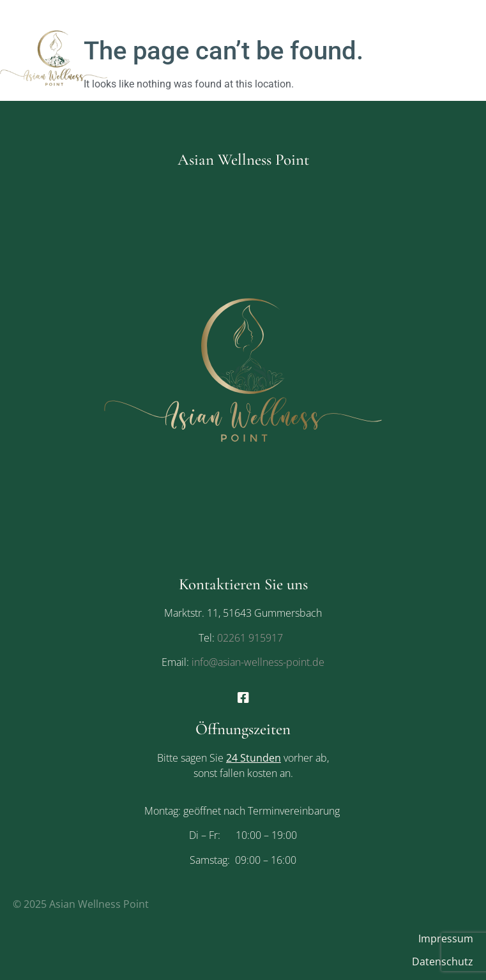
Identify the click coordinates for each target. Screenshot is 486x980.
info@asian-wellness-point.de (257, 662)
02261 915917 (250, 638)
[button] (383, 57)
